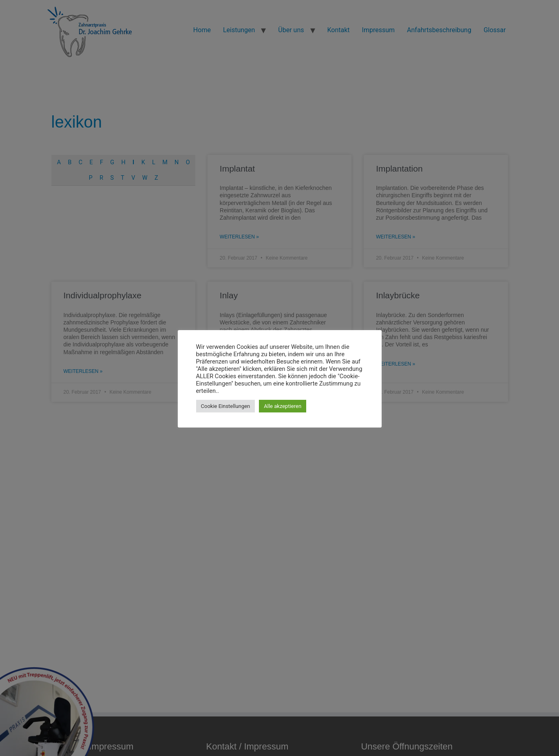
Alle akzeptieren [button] (283, 406)
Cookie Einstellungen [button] (226, 406)
